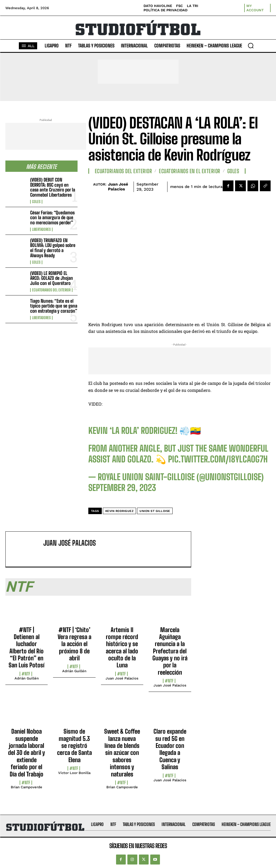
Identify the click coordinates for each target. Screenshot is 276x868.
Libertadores (41, 229)
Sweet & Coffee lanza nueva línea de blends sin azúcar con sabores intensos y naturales (122, 753)
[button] (251, 46)
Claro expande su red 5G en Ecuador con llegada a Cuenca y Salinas (170, 749)
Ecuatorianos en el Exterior (190, 171)
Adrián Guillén (27, 678)
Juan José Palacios (118, 187)
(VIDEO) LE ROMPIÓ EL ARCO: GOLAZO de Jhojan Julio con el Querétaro (52, 278)
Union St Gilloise (155, 511)
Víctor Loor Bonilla (74, 773)
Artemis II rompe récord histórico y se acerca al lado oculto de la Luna (122, 648)
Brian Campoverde (27, 787)
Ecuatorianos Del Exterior (51, 290)
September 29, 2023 (122, 488)
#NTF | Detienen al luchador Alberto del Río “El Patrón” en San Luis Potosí (27, 648)
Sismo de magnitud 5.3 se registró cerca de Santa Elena (74, 746)
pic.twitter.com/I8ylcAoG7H (218, 459)
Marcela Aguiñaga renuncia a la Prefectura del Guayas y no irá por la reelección (170, 651)
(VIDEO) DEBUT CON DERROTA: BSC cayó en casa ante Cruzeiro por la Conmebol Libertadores (53, 187)
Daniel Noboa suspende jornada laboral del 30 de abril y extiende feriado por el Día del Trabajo (27, 753)
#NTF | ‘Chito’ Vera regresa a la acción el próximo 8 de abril (74, 644)
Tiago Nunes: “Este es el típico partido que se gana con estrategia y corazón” (54, 306)
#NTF (26, 674)
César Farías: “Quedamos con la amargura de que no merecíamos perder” (52, 218)
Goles (36, 202)
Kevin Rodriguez (120, 511)
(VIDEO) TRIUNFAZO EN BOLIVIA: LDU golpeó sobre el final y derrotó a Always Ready (53, 248)
